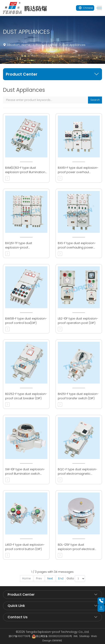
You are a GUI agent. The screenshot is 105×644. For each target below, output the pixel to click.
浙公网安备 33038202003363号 (52, 636)
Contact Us (18, 617)
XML (76, 636)
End (61, 578)
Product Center (47, 45)
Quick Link (16, 606)
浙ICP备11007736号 (19, 636)
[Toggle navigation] (98, 8)
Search (95, 100)
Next (50, 578)
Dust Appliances (74, 45)
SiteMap (84, 636)
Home (26, 45)
